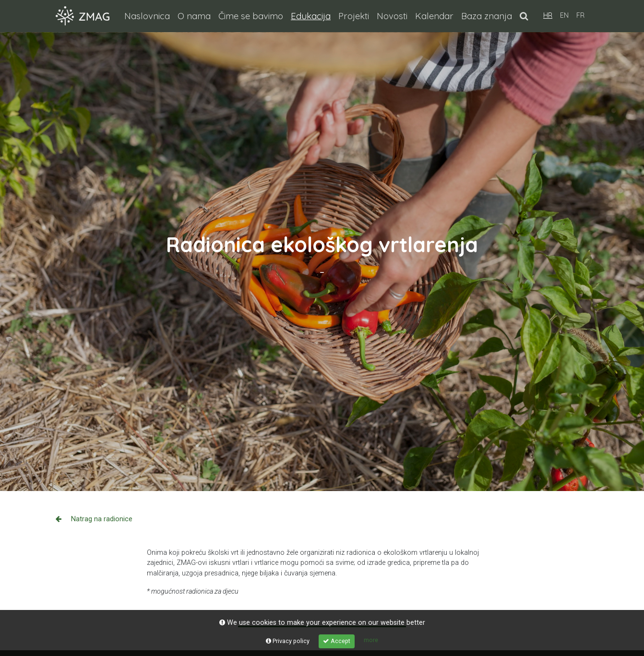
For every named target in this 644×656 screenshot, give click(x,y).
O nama (194, 16)
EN (564, 15)
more (371, 640)
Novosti (392, 16)
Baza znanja (487, 16)
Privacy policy (288, 641)
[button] (524, 16)
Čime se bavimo (251, 16)
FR (580, 15)
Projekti (354, 16)
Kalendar (434, 16)
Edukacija (313, 15)
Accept (337, 641)
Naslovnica (147, 16)
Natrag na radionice (94, 519)
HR (548, 15)
